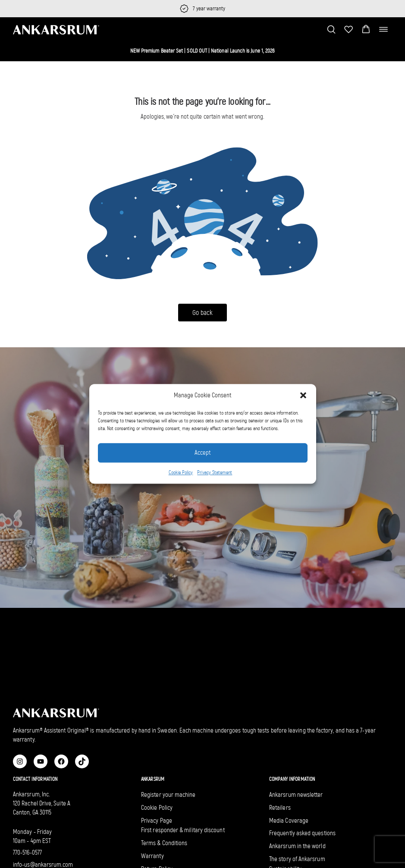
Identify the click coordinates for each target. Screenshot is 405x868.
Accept (202, 453)
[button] (303, 396)
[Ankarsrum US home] (56, 29)
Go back (202, 313)
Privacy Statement (215, 472)
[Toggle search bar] (331, 29)
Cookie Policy (181, 472)
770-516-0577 (27, 852)
